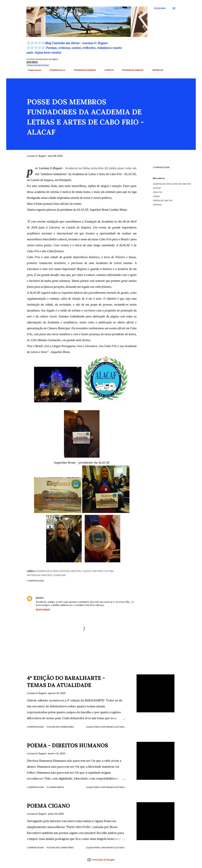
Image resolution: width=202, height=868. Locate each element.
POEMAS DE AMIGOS (131, 70)
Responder (43, 610)
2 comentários (55, 787)
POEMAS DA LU (56, 70)
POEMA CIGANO (48, 806)
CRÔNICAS (156, 70)
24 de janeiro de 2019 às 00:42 (60, 598)
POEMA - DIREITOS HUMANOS (67, 745)
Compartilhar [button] (161, 167)
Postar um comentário (60, 727)
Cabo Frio (157, 192)
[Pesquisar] (160, 8)
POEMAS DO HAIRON (83, 70)
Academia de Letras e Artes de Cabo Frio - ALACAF (173, 186)
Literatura (157, 205)
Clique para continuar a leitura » (106, 727)
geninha (40, 598)
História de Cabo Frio (163, 200)
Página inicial (33, 70)
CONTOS (107, 70)
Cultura (156, 196)
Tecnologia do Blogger (101, 860)
